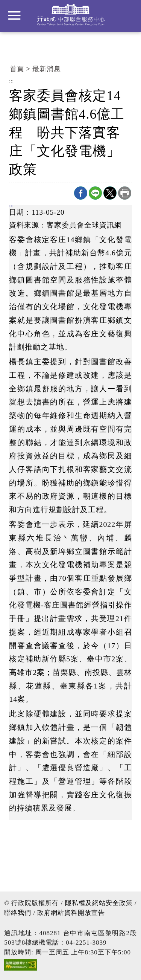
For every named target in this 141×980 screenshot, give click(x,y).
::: (11, 81)
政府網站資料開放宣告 (71, 913)
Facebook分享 (81, 193)
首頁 (17, 69)
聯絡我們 (18, 913)
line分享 (95, 193)
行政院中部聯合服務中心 (71, 15)
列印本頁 (125, 193)
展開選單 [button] (14, 15)
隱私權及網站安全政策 (99, 903)
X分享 (110, 193)
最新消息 (47, 69)
